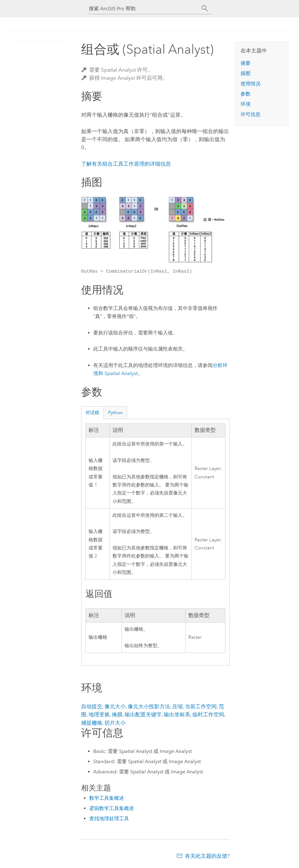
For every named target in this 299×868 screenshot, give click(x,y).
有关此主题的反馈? (207, 856)
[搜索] (205, 8)
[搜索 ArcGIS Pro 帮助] (143, 9)
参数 (246, 94)
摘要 (246, 63)
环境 (246, 104)
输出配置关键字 (143, 714)
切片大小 (115, 723)
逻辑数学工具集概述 (112, 808)
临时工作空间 (208, 714)
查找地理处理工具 (109, 819)
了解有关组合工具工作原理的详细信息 (126, 164)
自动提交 (92, 706)
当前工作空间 (201, 706)
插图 (246, 73)
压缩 (177, 706)
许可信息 (251, 114)
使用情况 (251, 84)
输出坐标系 (177, 714)
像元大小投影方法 (149, 706)
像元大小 (115, 706)
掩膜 (117, 714)
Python (115, 413)
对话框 (92, 413)
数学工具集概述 (107, 798)
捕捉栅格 (92, 723)
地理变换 (99, 714)
